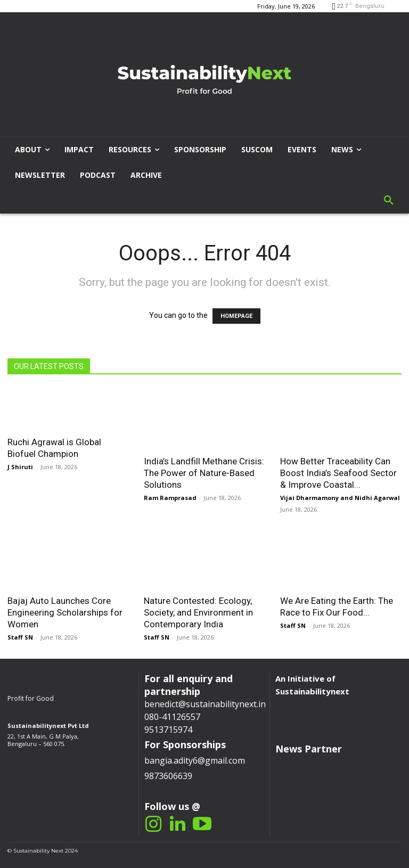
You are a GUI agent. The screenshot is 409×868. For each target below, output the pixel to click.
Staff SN (20, 637)
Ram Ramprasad (170, 498)
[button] (389, 201)
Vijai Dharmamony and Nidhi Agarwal (340, 498)
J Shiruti (20, 467)
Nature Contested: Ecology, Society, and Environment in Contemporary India (198, 612)
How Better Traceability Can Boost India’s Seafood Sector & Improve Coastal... (338, 473)
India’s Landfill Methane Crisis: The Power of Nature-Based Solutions (204, 473)
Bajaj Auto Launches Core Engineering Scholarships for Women (65, 612)
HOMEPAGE (236, 316)
